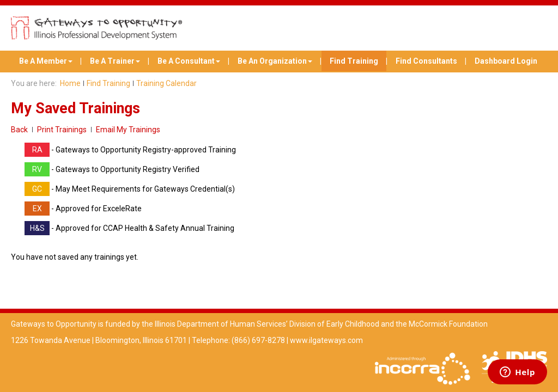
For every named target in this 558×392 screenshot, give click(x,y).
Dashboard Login (506, 61)
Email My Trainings (128, 130)
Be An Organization (275, 61)
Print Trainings (62, 130)
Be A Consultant (189, 61)
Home (70, 83)
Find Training (354, 61)
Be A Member (46, 61)
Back (19, 130)
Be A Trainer (115, 61)
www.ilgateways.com (326, 340)
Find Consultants (426, 61)
